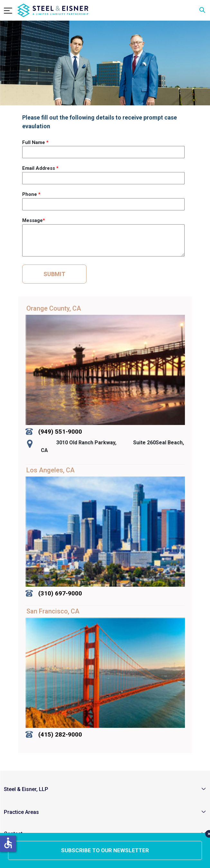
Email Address (40, 168)
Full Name (35, 142)
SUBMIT (54, 274)
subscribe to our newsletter (105, 850)
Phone (31, 194)
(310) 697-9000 (60, 593)
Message (34, 220)
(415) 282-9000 (60, 734)
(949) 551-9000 (60, 432)
